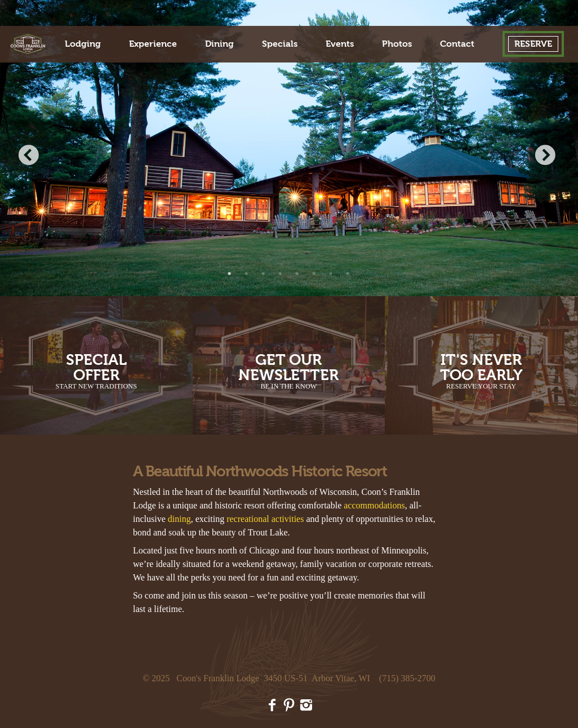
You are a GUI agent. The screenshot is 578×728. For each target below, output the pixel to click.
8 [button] (348, 274)
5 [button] (297, 274)
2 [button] (247, 274)
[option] (289, 148)
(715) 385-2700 (407, 678)
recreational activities (265, 519)
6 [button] (314, 274)
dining (179, 519)
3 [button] (264, 274)
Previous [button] (31, 157)
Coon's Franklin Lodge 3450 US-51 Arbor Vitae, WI (273, 678)
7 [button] (331, 274)
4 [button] (281, 274)
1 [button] (230, 274)
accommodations (374, 505)
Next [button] (547, 157)
